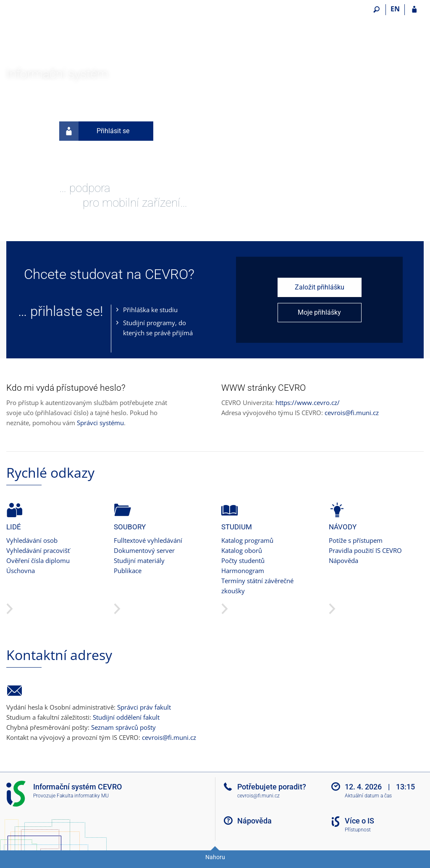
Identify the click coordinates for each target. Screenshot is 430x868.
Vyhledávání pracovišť (38, 550)
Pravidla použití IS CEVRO (365, 550)
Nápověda (343, 560)
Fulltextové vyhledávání (148, 540)
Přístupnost (358, 830)
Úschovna (21, 571)
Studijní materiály (139, 560)
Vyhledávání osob (32, 540)
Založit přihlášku (320, 287)
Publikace (128, 571)
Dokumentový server (144, 550)
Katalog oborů (242, 550)
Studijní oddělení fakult (126, 717)
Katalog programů (247, 540)
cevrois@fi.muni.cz (352, 413)
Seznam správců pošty (123, 727)
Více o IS (359, 821)
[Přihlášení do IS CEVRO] (414, 10)
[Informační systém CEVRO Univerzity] (54, 34)
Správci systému (100, 423)
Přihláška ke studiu (150, 310)
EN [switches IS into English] (395, 9)
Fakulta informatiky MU (83, 796)
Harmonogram (243, 571)
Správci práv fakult (144, 707)
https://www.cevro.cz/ (308, 402)
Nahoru (215, 857)
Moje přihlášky (319, 312)
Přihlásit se (94, 131)
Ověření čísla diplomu (38, 560)
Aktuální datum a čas (368, 796)
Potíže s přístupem (356, 540)
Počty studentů (243, 560)
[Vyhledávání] (376, 10)
